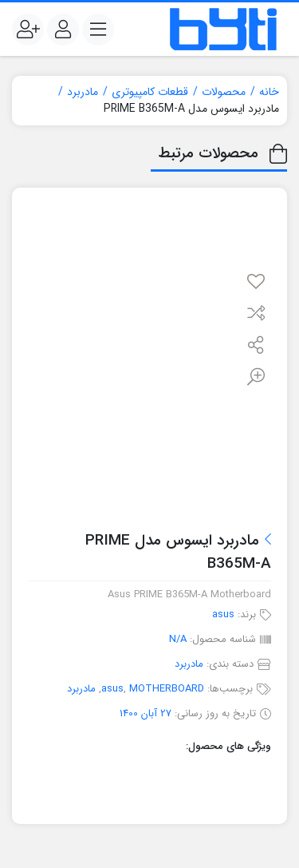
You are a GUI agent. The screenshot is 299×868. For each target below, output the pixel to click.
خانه (269, 92)
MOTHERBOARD (167, 689)
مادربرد (83, 92)
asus (223, 614)
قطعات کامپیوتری (150, 92)
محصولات (224, 92)
